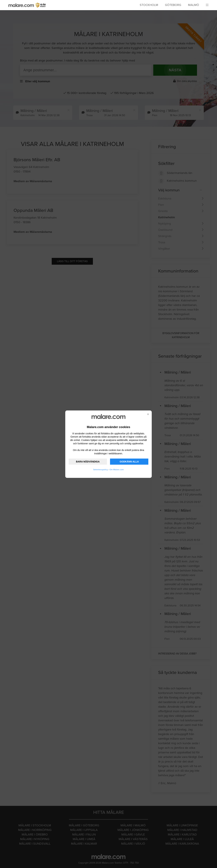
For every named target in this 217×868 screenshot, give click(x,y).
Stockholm (149, 5)
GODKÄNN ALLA (129, 462)
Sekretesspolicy (101, 470)
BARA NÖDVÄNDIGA (88, 462)
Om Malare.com (117, 470)
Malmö (194, 5)
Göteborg (173, 5)
